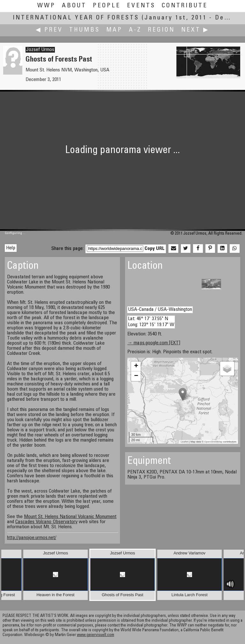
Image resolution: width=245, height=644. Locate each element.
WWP (46, 6)
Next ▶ (195, 30)
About (74, 6)
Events (141, 6)
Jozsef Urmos (40, 50)
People (107, 6)
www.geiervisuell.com (96, 635)
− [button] (136, 376)
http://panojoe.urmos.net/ (32, 538)
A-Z (135, 30)
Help (11, 248)
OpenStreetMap (213, 442)
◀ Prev (49, 30)
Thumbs (85, 30)
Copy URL (155, 249)
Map (114, 30)
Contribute (185, 6)
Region (161, 30)
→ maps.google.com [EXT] (154, 343)
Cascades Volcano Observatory (46, 522)
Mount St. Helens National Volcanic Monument (70, 517)
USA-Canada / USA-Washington (160, 310)
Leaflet (184, 442)
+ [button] (136, 366)
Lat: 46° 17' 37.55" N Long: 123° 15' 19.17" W (151, 322)
